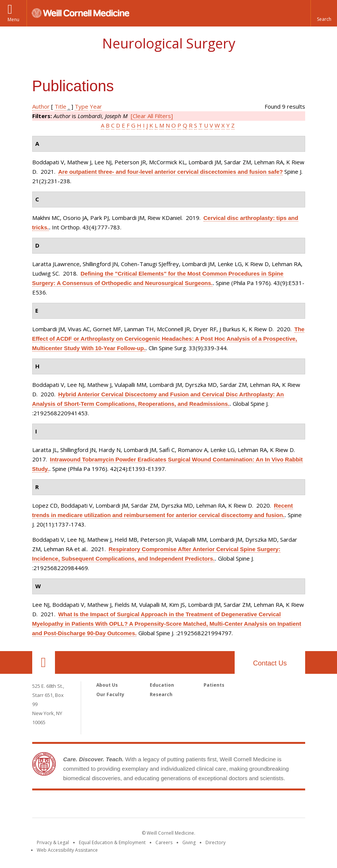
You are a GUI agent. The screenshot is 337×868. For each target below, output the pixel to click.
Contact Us (270, 663)
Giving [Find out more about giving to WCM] (189, 842)
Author (41, 106)
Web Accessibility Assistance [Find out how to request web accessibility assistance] (67, 850)
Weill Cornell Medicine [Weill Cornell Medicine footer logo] (169, 806)
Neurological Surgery (169, 43)
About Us (107, 685)
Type (82, 106)
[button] (324, 13)
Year (96, 106)
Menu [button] (13, 19)
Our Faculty (110, 694)
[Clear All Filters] (152, 116)
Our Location (44, 662)
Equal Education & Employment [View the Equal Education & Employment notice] (112, 842)
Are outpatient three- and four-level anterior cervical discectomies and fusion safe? (171, 172)
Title (60, 106)
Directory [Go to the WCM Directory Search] (216, 842)
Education (162, 685)
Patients (214, 685)
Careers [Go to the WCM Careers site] (164, 842)
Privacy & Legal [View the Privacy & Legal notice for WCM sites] (53, 842)
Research (161, 694)
